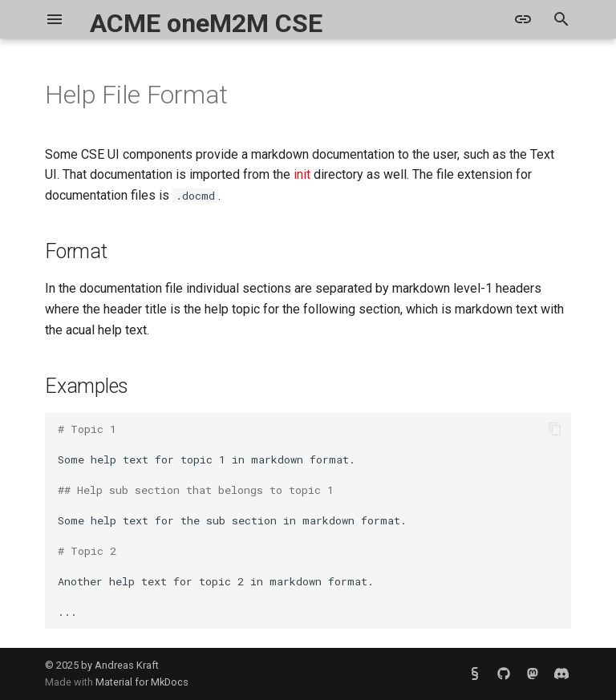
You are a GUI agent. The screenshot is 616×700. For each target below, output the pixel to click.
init (302, 174)
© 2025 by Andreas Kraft (102, 665)
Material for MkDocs (142, 682)
